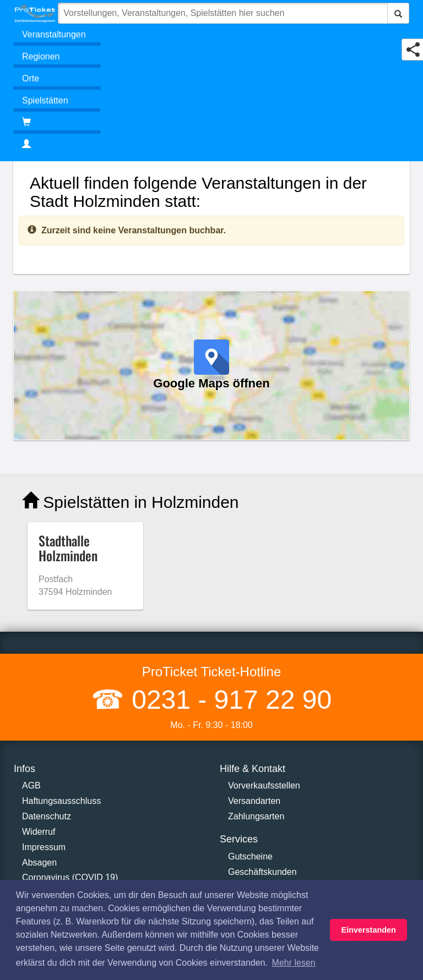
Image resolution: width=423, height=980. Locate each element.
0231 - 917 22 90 (228, 700)
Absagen (39, 863)
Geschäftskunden (262, 872)
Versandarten (254, 801)
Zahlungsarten (256, 816)
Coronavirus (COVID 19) (70, 877)
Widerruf (39, 832)
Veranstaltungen (54, 34)
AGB (31, 785)
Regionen (41, 56)
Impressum (44, 847)
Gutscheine (250, 856)
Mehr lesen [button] (294, 963)
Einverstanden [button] (369, 930)
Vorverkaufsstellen (264, 785)
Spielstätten (45, 100)
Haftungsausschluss (61, 801)
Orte (31, 78)
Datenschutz (47, 816)
